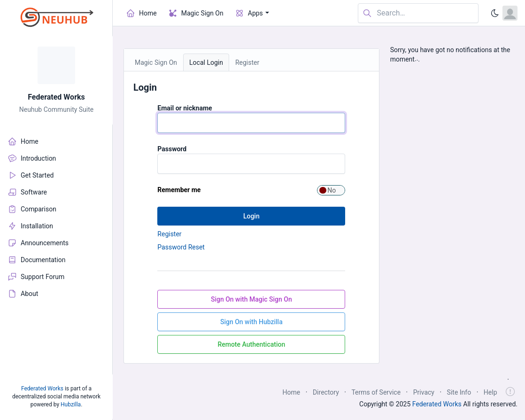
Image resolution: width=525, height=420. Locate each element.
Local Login (206, 62)
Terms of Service (376, 392)
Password (172, 149)
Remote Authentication (251, 344)
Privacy (424, 392)
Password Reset (181, 247)
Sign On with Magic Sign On (251, 299)
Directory (326, 392)
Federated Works (56, 97)
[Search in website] (418, 13)
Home (292, 392)
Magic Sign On (156, 62)
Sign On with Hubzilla (251, 322)
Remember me (179, 190)
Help (490, 392)
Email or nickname (185, 108)
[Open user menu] (510, 13)
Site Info (459, 392)
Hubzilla (71, 404)
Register (247, 62)
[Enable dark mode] (495, 13)
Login (251, 216)
